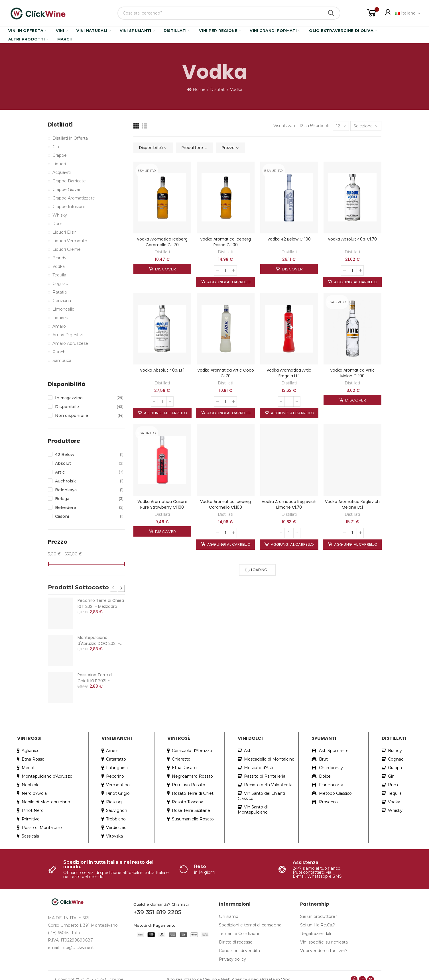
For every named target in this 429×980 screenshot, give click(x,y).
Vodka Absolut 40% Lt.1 (162, 370)
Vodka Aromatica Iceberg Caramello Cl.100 (225, 504)
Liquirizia (61, 318)
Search (331, 13)
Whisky (60, 215)
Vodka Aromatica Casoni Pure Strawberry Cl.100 (162, 504)
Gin (56, 147)
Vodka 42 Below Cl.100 (289, 239)
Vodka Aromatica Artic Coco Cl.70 (226, 373)
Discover (165, 269)
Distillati (162, 252)
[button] (114, 583)
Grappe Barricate (69, 181)
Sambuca (62, 360)
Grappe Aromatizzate (74, 198)
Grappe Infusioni (69, 207)
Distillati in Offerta (70, 138)
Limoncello (63, 309)
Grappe (60, 155)
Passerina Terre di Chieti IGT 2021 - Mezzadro (95, 672)
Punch (59, 352)
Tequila (59, 275)
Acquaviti (62, 172)
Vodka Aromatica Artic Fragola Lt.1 (289, 373)
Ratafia (60, 292)
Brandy (59, 258)
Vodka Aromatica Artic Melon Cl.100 (352, 373)
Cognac (60, 284)
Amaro (59, 326)
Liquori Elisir (64, 232)
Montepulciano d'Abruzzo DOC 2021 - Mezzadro (99, 635)
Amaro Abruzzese (70, 343)
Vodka (59, 266)
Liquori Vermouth (70, 241)
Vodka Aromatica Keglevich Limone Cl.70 (289, 504)
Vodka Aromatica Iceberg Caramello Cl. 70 (162, 242)
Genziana (62, 301)
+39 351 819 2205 (157, 906)
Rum (57, 224)
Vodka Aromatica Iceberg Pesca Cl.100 (225, 242)
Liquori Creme (67, 249)
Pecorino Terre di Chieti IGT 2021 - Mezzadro (101, 598)
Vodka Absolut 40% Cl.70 (352, 239)
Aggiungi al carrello (228, 282)
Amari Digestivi (68, 335)
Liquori (59, 164)
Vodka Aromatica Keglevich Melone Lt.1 (352, 504)
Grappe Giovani (67, 190)
